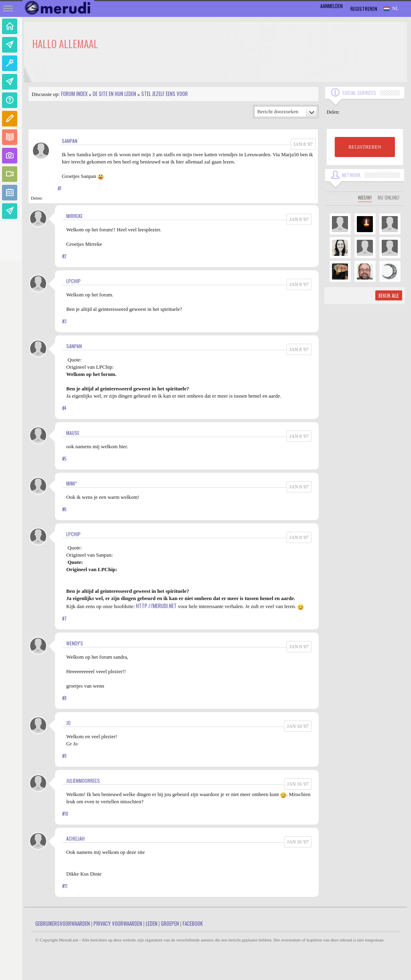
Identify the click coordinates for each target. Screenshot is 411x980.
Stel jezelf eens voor (165, 94)
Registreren (364, 9)
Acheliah (75, 838)
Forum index (74, 94)
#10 (65, 814)
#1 (60, 188)
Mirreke (74, 216)
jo (68, 723)
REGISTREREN (365, 147)
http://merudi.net (156, 606)
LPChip (73, 281)
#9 (64, 756)
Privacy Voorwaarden (118, 923)
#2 (64, 256)
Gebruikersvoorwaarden (63, 923)
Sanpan (70, 141)
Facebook (193, 923)
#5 (64, 459)
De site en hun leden (114, 94)
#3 (64, 321)
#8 (64, 698)
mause (73, 433)
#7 (64, 619)
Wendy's (75, 643)
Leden (152, 923)
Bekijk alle (389, 296)
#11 (65, 886)
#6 (64, 509)
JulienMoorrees (83, 781)
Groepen (170, 923)
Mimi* (72, 483)
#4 (64, 408)
